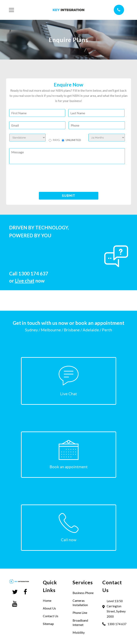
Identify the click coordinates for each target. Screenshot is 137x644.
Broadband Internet (80, 622)
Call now (69, 540)
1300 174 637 (33, 273)
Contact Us (51, 616)
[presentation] (39, 178)
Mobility (79, 632)
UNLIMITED (73, 140)
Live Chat (68, 394)
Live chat (25, 281)
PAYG (56, 140)
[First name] (37, 113)
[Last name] (96, 113)
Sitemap (48, 624)
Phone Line (80, 613)
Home (47, 600)
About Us (49, 608)
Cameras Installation (80, 603)
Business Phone (83, 593)
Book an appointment (69, 467)
